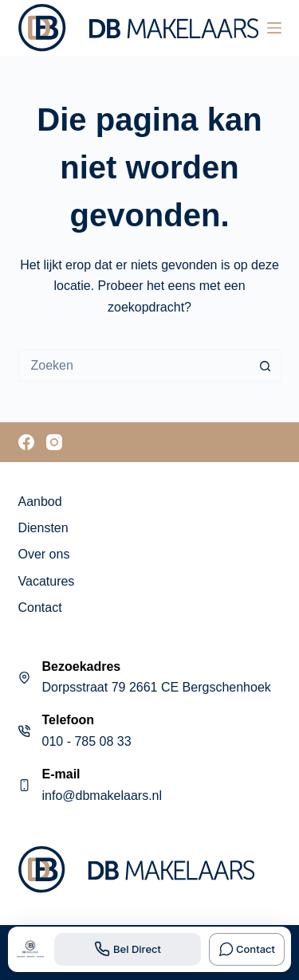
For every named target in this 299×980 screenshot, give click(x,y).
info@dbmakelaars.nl (102, 796)
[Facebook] (26, 442)
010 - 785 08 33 (87, 741)
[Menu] (274, 28)
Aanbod (40, 502)
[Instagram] (54, 442)
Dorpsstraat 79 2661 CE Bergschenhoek (157, 687)
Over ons (44, 554)
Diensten (43, 528)
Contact (40, 608)
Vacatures (47, 581)
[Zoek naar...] (134, 366)
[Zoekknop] (266, 366)
